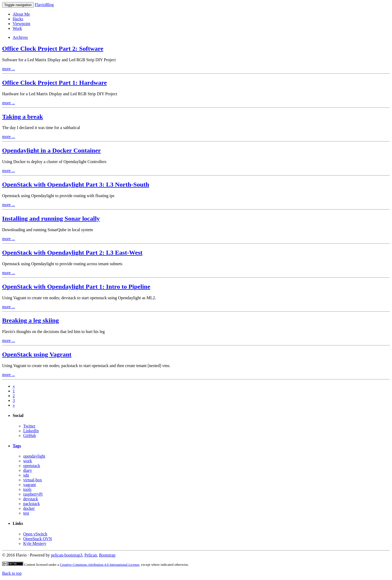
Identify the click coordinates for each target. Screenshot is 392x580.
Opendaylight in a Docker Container (51, 150)
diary (28, 470)
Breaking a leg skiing (30, 320)
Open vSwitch (35, 534)
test (26, 513)
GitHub (30, 436)
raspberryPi (33, 494)
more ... (9, 69)
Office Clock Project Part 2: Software (53, 49)
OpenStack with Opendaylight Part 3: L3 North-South (76, 184)
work (28, 461)
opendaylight (34, 456)
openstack (32, 466)
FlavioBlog (44, 5)
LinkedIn (31, 431)
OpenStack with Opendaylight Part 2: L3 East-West (72, 253)
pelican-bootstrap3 (67, 555)
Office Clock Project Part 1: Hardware (54, 83)
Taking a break (23, 117)
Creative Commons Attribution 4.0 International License (100, 565)
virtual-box (33, 480)
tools (27, 489)
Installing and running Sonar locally (51, 218)
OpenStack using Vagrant (37, 354)
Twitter (29, 426)
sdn (26, 475)
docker (29, 508)
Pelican (91, 555)
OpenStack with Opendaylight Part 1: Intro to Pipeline (76, 287)
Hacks (18, 19)
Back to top (12, 573)
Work (17, 28)
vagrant (30, 485)
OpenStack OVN (38, 539)
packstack (32, 504)
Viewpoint (21, 24)
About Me (21, 14)
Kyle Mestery (35, 543)
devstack (31, 499)
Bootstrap (107, 555)
